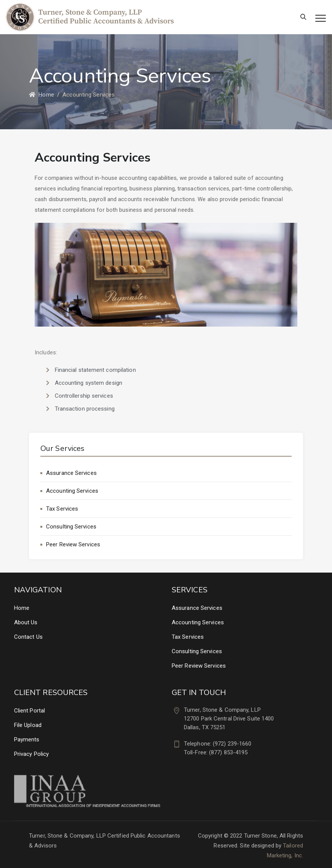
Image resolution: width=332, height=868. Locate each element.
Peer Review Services (73, 544)
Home (41, 95)
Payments (27, 739)
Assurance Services (71, 473)
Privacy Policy (31, 754)
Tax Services (62, 509)
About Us (26, 622)
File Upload (28, 725)
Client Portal (30, 711)
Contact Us (28, 637)
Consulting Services (71, 527)
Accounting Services (72, 491)
